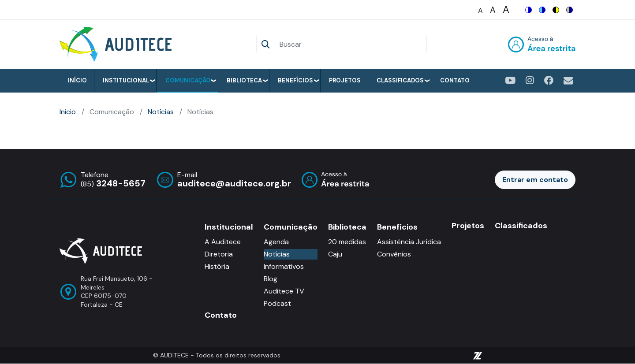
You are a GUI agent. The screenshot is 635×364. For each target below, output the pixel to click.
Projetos (345, 80)
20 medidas (347, 242)
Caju (335, 254)
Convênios (394, 254)
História (217, 266)
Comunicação (188, 80)
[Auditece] (117, 44)
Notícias (161, 112)
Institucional (126, 80)
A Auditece (223, 242)
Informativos (284, 266)
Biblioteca (244, 80)
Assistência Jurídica (409, 242)
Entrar (542, 44)
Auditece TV (284, 291)
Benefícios (295, 80)
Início (77, 80)
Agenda (276, 242)
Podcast (277, 303)
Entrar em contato (535, 180)
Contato (455, 80)
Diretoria (219, 254)
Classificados (400, 80)
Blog (271, 279)
